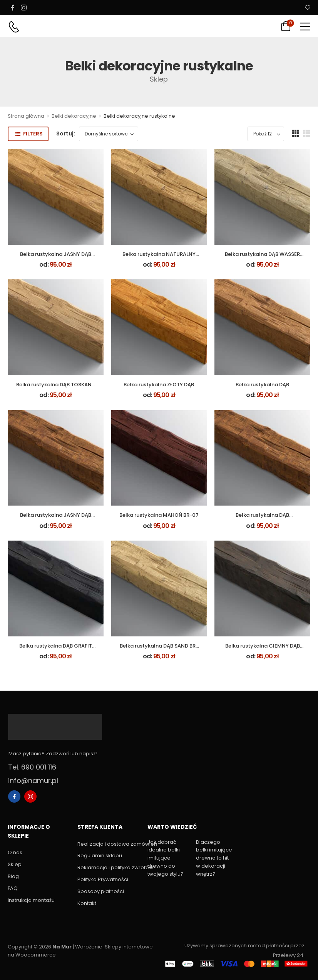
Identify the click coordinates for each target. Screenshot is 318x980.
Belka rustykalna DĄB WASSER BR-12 (262, 258)
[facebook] (12, 7)
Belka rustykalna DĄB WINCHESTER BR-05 (262, 388)
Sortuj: (66, 134)
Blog (13, 876)
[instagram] (23, 7)
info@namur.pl (33, 780)
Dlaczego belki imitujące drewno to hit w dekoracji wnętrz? (214, 858)
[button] (305, 26)
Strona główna (26, 116)
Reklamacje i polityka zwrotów (108, 867)
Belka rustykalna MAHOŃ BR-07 (159, 515)
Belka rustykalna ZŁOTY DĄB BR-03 (159, 388)
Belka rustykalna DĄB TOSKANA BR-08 (56, 388)
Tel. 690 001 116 (32, 767)
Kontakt (87, 903)
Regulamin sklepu (100, 856)
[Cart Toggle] (286, 26)
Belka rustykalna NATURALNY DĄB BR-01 (159, 258)
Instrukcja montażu (31, 900)
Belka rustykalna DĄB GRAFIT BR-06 (56, 649)
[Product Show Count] (266, 134)
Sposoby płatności (101, 891)
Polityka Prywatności (103, 879)
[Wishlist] (308, 8)
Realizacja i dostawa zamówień (108, 844)
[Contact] (14, 27)
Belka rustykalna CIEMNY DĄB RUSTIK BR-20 (263, 649)
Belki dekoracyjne (74, 116)
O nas (15, 852)
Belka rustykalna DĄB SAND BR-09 (159, 649)
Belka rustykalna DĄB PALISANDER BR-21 (262, 518)
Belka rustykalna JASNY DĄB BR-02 (56, 258)
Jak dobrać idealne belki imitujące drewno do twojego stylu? (166, 858)
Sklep (15, 864)
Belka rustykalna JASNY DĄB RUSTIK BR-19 (56, 518)
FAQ (13, 888)
